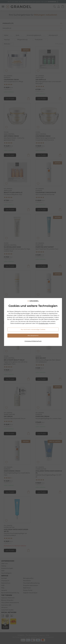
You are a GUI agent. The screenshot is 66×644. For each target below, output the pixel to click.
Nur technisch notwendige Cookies (33, 329)
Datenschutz (37, 341)
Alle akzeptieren (33, 336)
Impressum (29, 341)
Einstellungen (44, 323)
